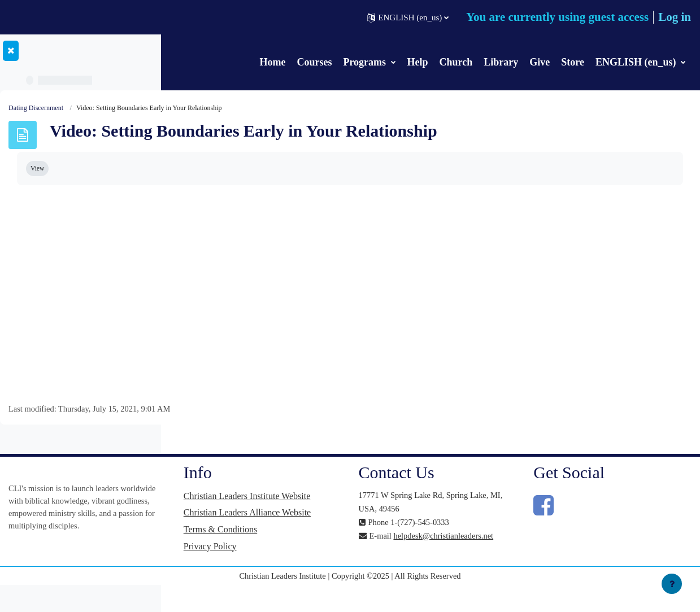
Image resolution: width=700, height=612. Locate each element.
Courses (314, 62)
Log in (675, 17)
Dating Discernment (206, 108)
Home (272, 62)
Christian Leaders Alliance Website (360, 530)
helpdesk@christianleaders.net (495, 550)
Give (540, 62)
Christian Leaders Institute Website (359, 503)
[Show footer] (672, 584)
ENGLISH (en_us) (637, 62)
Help (418, 62)
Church (456, 62)
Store (573, 62)
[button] (408, 18)
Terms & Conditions (348, 554)
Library (501, 62)
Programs (366, 62)
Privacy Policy (338, 571)
